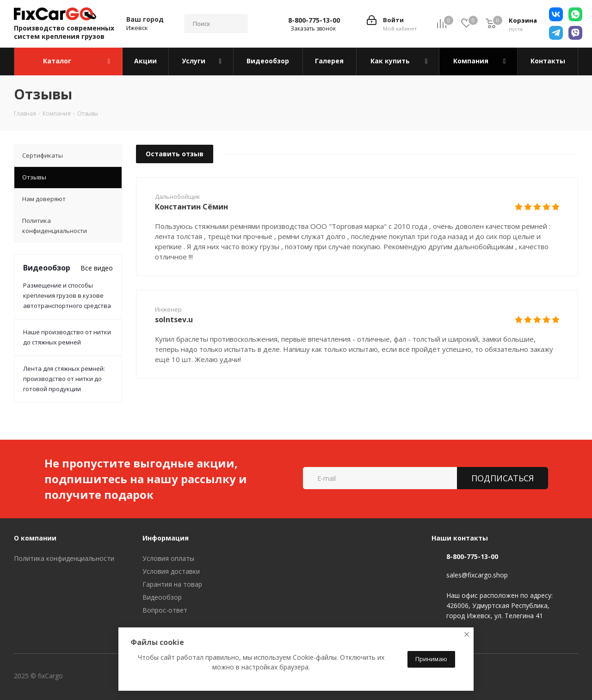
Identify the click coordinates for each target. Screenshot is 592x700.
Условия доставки (171, 571)
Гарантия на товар (172, 584)
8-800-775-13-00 (314, 20)
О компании (35, 538)
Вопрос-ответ (165, 610)
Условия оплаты (168, 558)
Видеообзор (162, 597)
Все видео (97, 268)
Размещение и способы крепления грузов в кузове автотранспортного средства (67, 295)
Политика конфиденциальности (64, 558)
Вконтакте (101, 676)
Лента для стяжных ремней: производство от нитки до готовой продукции (64, 379)
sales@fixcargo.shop (477, 575)
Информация (166, 538)
